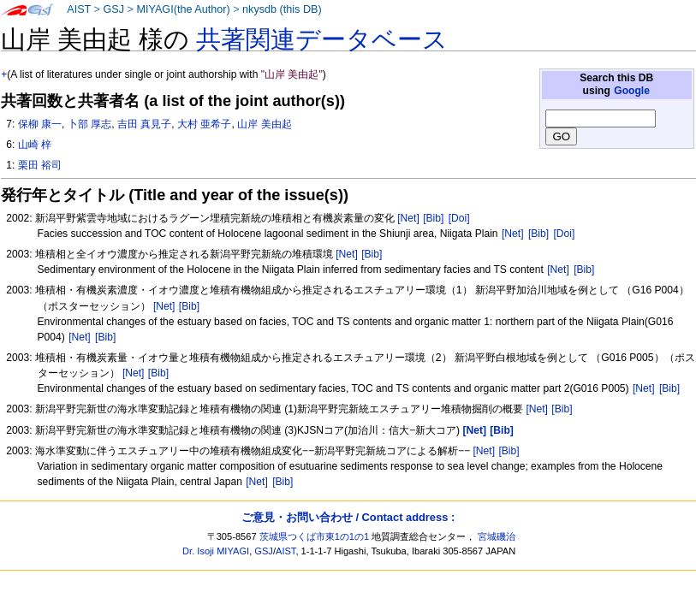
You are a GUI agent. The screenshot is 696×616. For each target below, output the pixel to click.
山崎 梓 (35, 145)
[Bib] (433, 218)
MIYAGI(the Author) (183, 9)
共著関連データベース (322, 39)
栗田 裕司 (40, 165)
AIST (79, 9)
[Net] (408, 218)
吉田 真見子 (144, 124)
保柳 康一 (40, 124)
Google (632, 91)
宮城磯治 (497, 536)
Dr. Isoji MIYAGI (216, 551)
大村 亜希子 (204, 124)
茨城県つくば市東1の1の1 (315, 536)
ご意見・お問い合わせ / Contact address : (348, 517)
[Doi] (459, 218)
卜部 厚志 (89, 124)
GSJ (113, 9)
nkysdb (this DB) (282, 9)
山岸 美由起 (264, 124)
